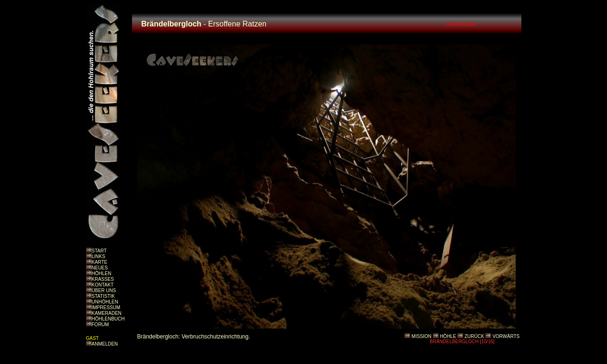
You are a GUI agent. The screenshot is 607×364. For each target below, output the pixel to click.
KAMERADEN (107, 313)
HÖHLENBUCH (108, 319)
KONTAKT (103, 285)
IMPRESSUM (106, 308)
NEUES (100, 268)
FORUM (101, 325)
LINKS (99, 256)
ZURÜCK (475, 336)
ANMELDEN (105, 344)
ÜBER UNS (104, 290)
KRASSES (103, 279)
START (99, 251)
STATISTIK (103, 296)
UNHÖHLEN (105, 302)
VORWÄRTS (506, 336)
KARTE (100, 262)
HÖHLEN (102, 273)
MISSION (422, 336)
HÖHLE (448, 336)
